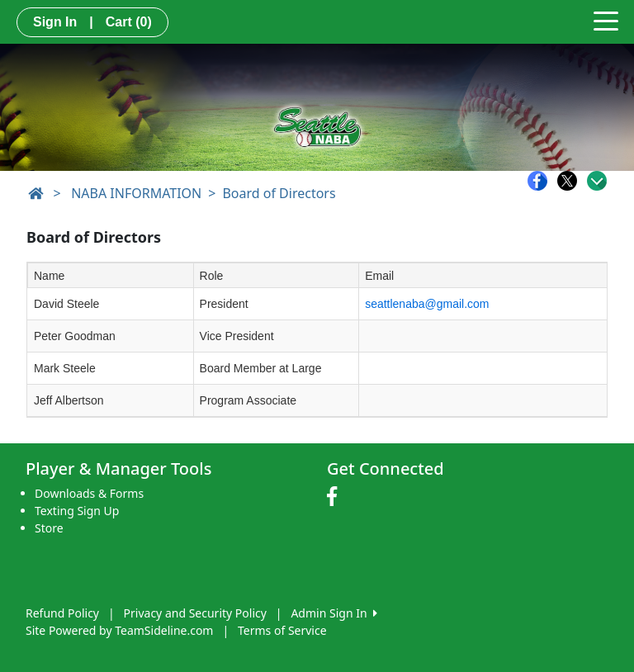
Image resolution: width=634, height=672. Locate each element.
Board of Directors (279, 193)
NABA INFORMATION (136, 193)
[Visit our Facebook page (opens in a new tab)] (336, 497)
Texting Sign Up (77, 511)
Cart (129, 22)
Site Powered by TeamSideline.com (119, 630)
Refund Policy (62, 613)
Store (49, 528)
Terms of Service (282, 630)
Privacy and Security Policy (195, 613)
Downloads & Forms (89, 493)
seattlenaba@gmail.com (427, 304)
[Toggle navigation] (606, 20)
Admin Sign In (334, 613)
